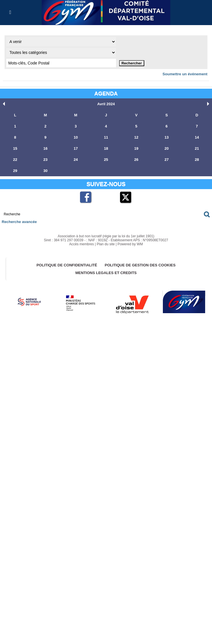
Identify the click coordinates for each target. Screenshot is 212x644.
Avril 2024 (106, 104)
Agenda (106, 93)
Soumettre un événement (185, 74)
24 (76, 160)
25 (106, 160)
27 (167, 160)
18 (106, 148)
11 (106, 137)
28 (197, 160)
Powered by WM (130, 244)
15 (15, 148)
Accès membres (82, 244)
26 (136, 160)
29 (15, 171)
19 (136, 148)
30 (45, 171)
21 (197, 148)
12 (136, 137)
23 (45, 160)
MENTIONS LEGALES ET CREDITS (106, 273)
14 (197, 137)
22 (15, 160)
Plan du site (106, 244)
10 (76, 137)
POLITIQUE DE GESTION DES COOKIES (140, 265)
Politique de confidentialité (67, 265)
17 (76, 148)
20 (167, 148)
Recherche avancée (19, 222)
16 (45, 148)
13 (167, 137)
